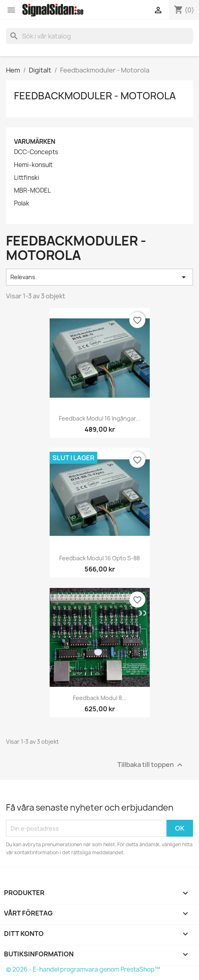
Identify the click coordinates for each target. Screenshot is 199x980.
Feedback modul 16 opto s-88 (99, 558)
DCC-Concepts (36, 152)
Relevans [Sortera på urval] (99, 277)
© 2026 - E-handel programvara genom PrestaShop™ (83, 969)
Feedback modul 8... (100, 698)
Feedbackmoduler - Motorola (95, 96)
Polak (22, 203)
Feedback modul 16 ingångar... (100, 418)
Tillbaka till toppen (151, 765)
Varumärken (35, 142)
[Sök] (99, 36)
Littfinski (27, 178)
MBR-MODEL (32, 191)
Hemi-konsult (33, 165)
